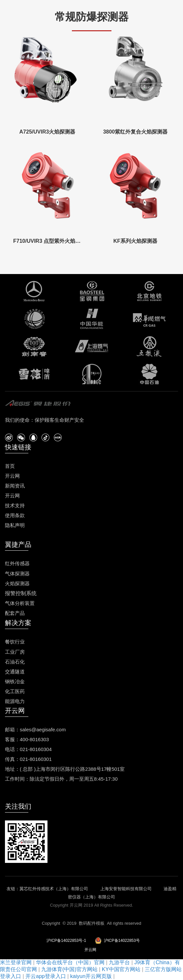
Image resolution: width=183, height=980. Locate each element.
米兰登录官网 (16, 962)
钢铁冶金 (15, 681)
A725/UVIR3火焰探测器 (47, 132)
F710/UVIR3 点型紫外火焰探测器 (47, 241)
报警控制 (15, 593)
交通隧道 (15, 672)
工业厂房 (15, 652)
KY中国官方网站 (121, 969)
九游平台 (119, 962)
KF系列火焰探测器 (135, 241)
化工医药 (15, 691)
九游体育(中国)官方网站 (69, 969)
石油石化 (15, 662)
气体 (10, 574)
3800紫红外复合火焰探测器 (136, 132)
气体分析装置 (20, 603)
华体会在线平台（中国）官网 (70, 962)
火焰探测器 (17, 583)
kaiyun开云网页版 (91, 976)
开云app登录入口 (46, 976)
